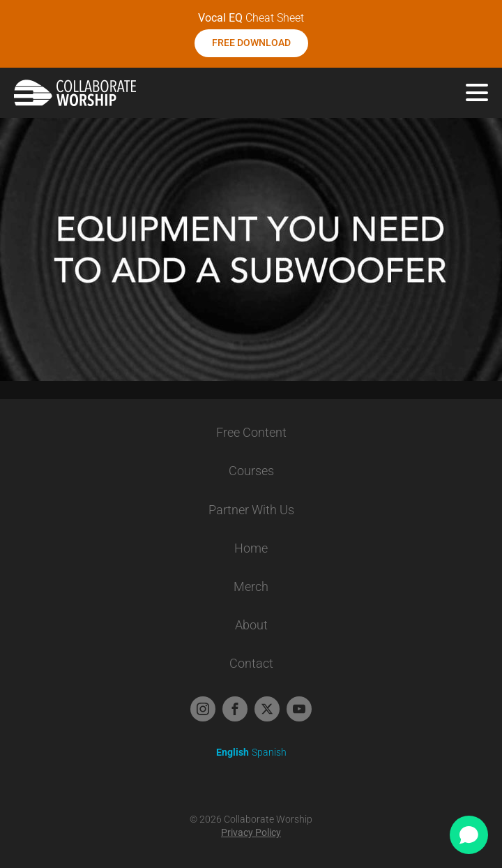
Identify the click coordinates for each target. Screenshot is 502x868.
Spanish (269, 752)
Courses (251, 471)
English (233, 752)
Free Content (251, 432)
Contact (251, 663)
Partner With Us (251, 510)
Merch (251, 586)
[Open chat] (469, 835)
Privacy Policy (251, 832)
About (251, 625)
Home (251, 548)
